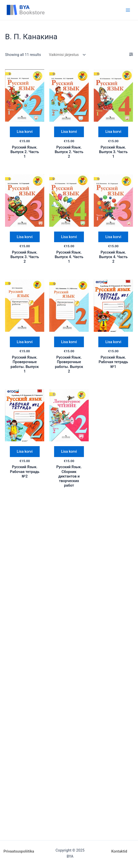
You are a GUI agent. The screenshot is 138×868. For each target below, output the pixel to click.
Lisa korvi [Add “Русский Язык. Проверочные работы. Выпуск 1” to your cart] (25, 342)
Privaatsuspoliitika (19, 851)
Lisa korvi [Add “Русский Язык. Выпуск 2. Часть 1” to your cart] (25, 132)
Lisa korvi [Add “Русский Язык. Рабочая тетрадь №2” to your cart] (25, 452)
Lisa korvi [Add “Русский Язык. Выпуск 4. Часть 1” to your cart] (69, 237)
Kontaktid (119, 851)
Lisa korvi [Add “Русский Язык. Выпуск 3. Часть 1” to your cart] (113, 132)
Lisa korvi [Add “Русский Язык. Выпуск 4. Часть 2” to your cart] (113, 237)
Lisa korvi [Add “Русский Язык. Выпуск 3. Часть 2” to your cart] (25, 237)
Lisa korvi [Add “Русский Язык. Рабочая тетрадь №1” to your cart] (113, 342)
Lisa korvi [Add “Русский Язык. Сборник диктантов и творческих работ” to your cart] (69, 452)
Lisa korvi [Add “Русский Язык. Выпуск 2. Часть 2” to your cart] (69, 132)
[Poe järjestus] (66, 55)
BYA (56, 10)
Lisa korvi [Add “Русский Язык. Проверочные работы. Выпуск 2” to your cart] (69, 342)
